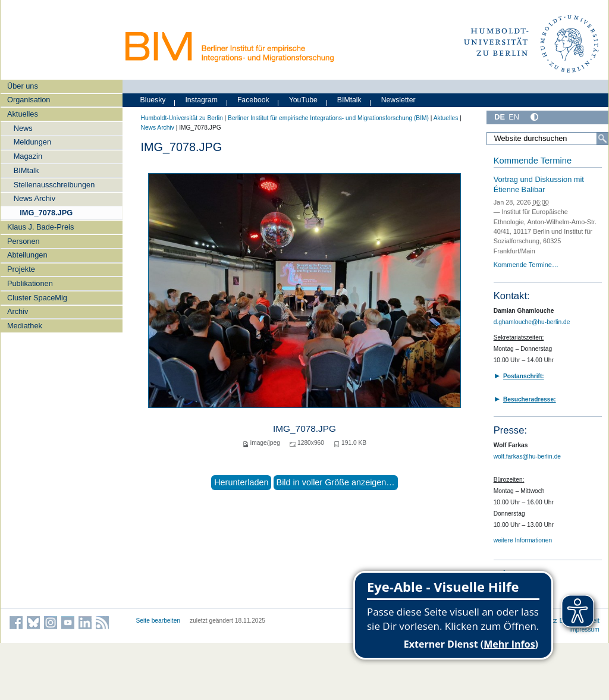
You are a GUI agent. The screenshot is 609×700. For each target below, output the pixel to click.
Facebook (253, 100)
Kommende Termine (533, 161)
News (23, 128)
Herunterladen (241, 482)
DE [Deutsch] (500, 117)
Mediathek (25, 326)
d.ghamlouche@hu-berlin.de (532, 322)
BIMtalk (26, 170)
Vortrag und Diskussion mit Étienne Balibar (539, 184)
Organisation (29, 100)
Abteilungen (27, 255)
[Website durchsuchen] (547, 139)
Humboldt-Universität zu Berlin (182, 118)
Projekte (21, 269)
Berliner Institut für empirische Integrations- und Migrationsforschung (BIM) (328, 118)
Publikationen (30, 283)
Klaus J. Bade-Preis (40, 227)
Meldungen (32, 142)
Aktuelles (23, 114)
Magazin (28, 156)
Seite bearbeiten (158, 621)
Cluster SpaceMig (37, 298)
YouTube (303, 100)
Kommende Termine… (526, 265)
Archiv (18, 311)
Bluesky (153, 100)
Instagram (201, 100)
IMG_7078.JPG (46, 213)
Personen (23, 241)
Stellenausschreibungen (54, 185)
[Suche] (602, 139)
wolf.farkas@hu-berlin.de (527, 456)
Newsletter (398, 100)
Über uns (23, 86)
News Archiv (34, 198)
